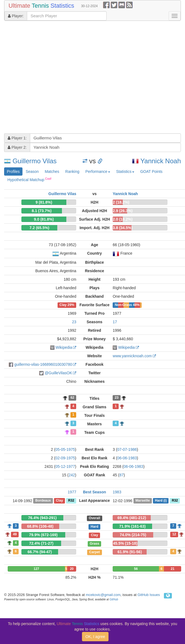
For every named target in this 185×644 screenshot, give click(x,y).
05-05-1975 (65, 449)
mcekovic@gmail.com (103, 595)
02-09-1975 (65, 458)
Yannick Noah (161, 161)
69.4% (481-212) (132, 518)
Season (32, 171)
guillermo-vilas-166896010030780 (43, 364)
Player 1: (17, 138)
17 (115, 322)
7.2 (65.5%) (39, 228)
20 (72, 569)
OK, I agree (95, 637)
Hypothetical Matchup (29, 179)
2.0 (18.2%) (123, 219)
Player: (16, 16)
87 (121, 475)
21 (173, 569)
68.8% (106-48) (40, 526)
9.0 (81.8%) (44, 219)
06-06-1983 (127, 458)
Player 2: (17, 147)
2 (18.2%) (121, 202)
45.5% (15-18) (125, 543)
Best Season (95, 492)
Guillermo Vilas (35, 161)
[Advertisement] (51, 78)
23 (74, 322)
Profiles (13, 171)
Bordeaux (43, 501)
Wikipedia (64, 347)
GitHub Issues (149, 595)
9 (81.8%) (44, 202)
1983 (117, 492)
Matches (52, 171)
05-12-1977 (65, 466)
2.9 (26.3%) (123, 211)
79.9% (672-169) (43, 535)
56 (136, 569)
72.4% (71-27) (41, 543)
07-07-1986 (127, 449)
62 (72, 398)
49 (15, 534)
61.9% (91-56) (130, 552)
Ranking (72, 171)
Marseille (143, 501)
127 (36, 569)
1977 (72, 492)
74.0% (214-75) (133, 535)
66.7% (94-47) (40, 552)
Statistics (125, 171)
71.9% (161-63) (133, 526)
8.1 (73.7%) (42, 211)
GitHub (114, 599)
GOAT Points (151, 171)
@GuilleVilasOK (58, 373)
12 (174, 534)
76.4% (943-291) (42, 518)
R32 (71, 501)
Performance (98, 171)
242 (72, 475)
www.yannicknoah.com (132, 356)
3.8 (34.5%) (123, 228)
